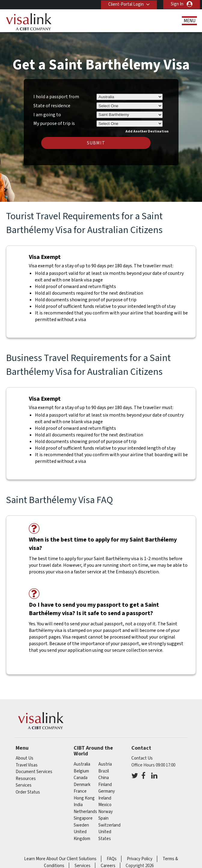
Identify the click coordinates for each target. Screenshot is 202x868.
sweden (81, 825)
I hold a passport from (56, 97)
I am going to (47, 115)
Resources (26, 779)
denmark (82, 785)
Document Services (34, 772)
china (104, 778)
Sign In (177, 4)
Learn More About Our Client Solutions (60, 859)
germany (107, 791)
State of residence (52, 106)
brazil (104, 771)
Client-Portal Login (126, 4)
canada (81, 778)
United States (105, 835)
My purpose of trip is (54, 123)
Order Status (28, 792)
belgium (81, 771)
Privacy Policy (140, 859)
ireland (105, 798)
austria (105, 764)
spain (103, 818)
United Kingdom (82, 835)
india (78, 805)
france (80, 791)
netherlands (85, 812)
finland (105, 785)
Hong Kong (84, 798)
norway (106, 812)
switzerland (109, 825)
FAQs (112, 859)
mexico (105, 805)
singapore (83, 818)
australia (82, 764)
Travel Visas (27, 765)
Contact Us (142, 758)
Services (24, 785)
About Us (24, 758)
